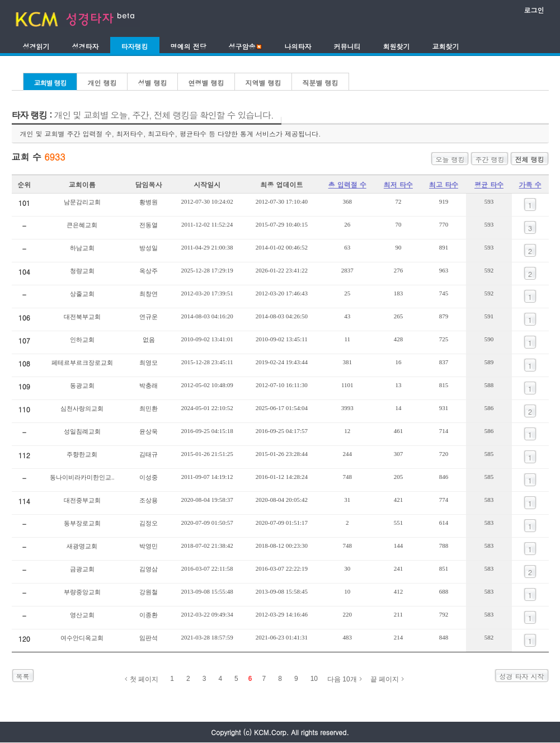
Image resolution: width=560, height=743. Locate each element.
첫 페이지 (144, 679)
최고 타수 (444, 184)
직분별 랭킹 (321, 83)
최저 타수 (398, 184)
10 (314, 679)
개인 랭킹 (102, 83)
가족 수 (530, 184)
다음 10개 (342, 679)
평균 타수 (489, 184)
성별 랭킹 (153, 83)
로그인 (534, 10)
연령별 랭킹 (206, 83)
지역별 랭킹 (263, 83)
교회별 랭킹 (50, 83)
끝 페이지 (385, 679)
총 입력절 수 (347, 184)
